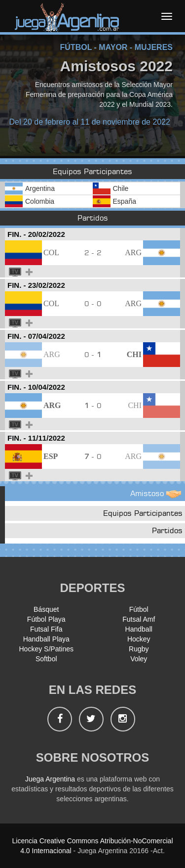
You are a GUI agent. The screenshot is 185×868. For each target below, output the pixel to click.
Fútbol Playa (46, 619)
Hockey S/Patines (47, 649)
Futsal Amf (139, 619)
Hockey (139, 639)
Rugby (139, 649)
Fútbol (139, 609)
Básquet (46, 609)
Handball (139, 629)
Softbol (46, 659)
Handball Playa (46, 639)
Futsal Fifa (46, 629)
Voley (139, 659)
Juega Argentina (50, 779)
